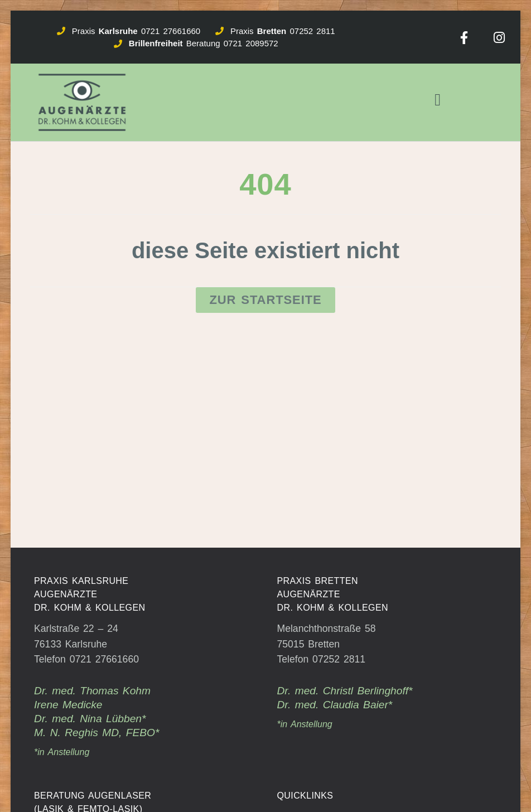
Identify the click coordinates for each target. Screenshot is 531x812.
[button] (438, 100)
